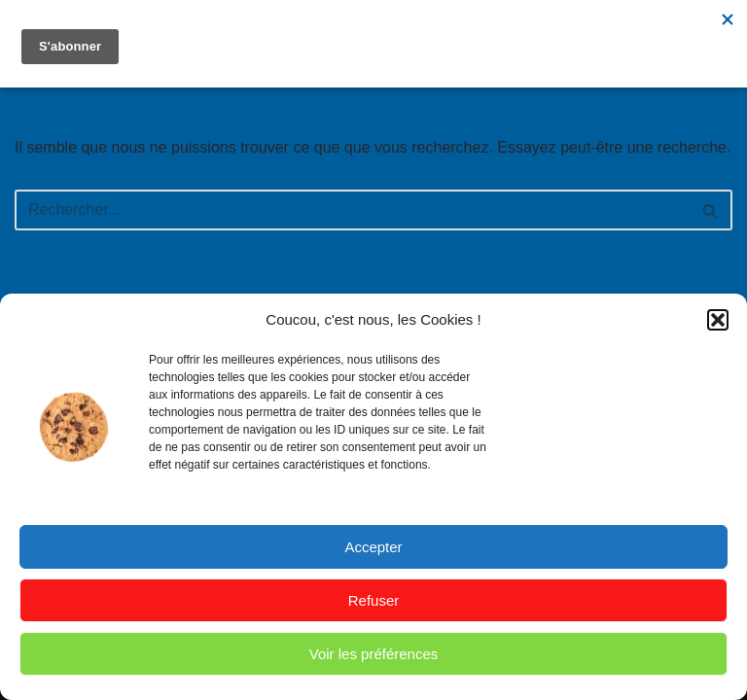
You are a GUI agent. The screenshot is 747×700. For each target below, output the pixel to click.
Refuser (374, 600)
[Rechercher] (352, 210)
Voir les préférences (374, 654)
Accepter (373, 547)
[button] (718, 320)
